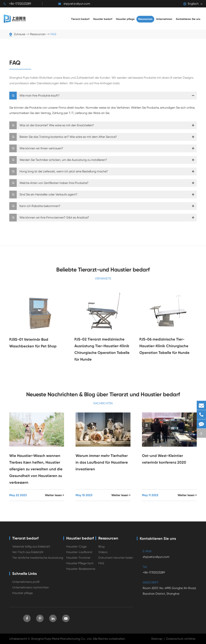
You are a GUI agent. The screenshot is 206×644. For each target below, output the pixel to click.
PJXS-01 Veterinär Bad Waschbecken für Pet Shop (33, 343)
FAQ (53, 34)
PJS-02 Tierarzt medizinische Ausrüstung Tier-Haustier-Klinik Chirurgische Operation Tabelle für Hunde (102, 349)
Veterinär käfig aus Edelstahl (31, 550)
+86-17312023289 (17, 4)
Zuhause (20, 34)
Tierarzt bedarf (25, 542)
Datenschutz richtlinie (181, 639)
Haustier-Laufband (79, 555)
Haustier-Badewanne (81, 572)
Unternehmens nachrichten (31, 591)
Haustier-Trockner (78, 561)
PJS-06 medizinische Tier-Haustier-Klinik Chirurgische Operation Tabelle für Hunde (164, 346)
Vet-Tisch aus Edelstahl (28, 555)
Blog (101, 550)
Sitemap (157, 639)
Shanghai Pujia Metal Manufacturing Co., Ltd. (62, 639)
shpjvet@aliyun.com (74, 4)
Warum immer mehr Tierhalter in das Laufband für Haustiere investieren (102, 462)
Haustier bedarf (80, 542)
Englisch (191, 4)
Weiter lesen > (54, 495)
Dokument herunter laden (116, 561)
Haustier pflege (22, 596)
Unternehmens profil (26, 585)
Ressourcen (38, 34)
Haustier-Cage (76, 550)
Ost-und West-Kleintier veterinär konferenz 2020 (164, 459)
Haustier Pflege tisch (80, 567)
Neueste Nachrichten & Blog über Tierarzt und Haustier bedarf (103, 394)
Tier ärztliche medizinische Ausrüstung (38, 561)
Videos (103, 555)
